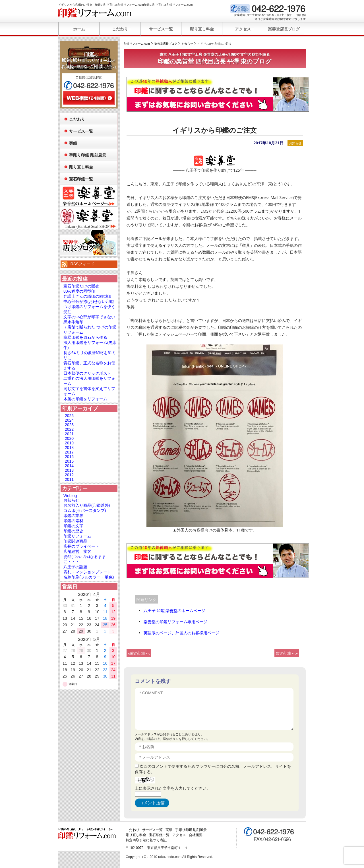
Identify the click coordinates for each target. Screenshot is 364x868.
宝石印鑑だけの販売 (81, 286)
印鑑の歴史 (73, 531)
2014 (69, 466)
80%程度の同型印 (79, 291)
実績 (73, 143)
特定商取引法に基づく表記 (146, 840)
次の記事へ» (287, 653)
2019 (69, 443)
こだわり (120, 29)
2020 (69, 438)
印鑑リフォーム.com (95, 13)
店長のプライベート (81, 546)
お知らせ (295, 143)
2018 (69, 448)
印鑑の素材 (73, 521)
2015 (69, 461)
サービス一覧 (161, 29)
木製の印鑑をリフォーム (85, 399)
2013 (69, 470)
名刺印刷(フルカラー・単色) (89, 577)
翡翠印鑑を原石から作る (85, 337)
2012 (69, 475)
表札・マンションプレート (87, 572)
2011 (69, 479)
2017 (69, 452)
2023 (69, 425)
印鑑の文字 (73, 526)
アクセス (243, 29)
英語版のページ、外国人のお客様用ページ (181, 633)
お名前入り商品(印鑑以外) (87, 505)
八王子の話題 (75, 567)
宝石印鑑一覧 (81, 179)
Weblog (70, 496)
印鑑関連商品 (75, 541)
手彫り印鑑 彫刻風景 (88, 155)
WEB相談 (89, 98)
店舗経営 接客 (77, 551)
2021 (69, 434)
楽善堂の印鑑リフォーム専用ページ (175, 622)
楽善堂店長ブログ (284, 29)
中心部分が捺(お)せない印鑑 (89, 301)
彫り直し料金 (202, 29)
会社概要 (196, 835)
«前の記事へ (139, 653)
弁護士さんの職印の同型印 (87, 296)
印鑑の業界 (73, 516)
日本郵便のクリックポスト (87, 373)
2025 (69, 416)
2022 (69, 429)
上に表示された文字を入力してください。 (173, 788)
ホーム (79, 29)
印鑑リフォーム (77, 536)
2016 (69, 457)
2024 (69, 420)
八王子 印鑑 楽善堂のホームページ (174, 611)
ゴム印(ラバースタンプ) (85, 510)
